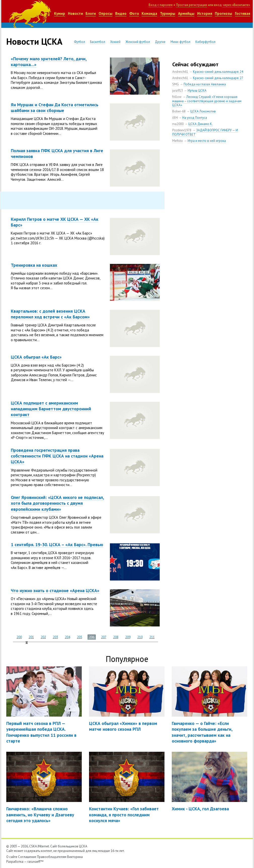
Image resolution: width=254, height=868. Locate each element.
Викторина (75, 857)
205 (80, 637)
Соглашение (27, 857)
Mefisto (178, 141)
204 (68, 637)
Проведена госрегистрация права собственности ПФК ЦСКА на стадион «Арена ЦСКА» (57, 456)
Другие (160, 42)
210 (140, 637)
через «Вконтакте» (236, 5)
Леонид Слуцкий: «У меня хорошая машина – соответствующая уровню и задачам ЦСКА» (207, 101)
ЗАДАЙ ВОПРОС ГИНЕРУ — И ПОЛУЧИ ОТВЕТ (205, 132)
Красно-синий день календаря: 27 (218, 78)
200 (19, 637)
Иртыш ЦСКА (197, 91)
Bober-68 (179, 111)
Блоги (91, 13)
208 (116, 637)
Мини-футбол (180, 42)
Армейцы (186, 13)
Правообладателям (52, 857)
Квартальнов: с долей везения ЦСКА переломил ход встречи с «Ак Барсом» (50, 314)
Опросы (105, 13)
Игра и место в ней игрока (207, 141)
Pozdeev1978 (182, 130)
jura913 (178, 91)
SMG (176, 84)
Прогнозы (223, 13)
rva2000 (178, 124)
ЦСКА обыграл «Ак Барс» (36, 357)
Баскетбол (98, 42)
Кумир (60, 13)
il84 (175, 118)
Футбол (79, 42)
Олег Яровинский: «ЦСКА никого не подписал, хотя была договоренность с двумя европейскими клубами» (57, 503)
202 (43, 637)
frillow (177, 97)
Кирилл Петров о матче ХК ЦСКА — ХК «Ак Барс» (55, 222)
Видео (121, 13)
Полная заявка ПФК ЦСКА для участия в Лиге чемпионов (57, 153)
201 (31, 637)
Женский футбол (138, 42)
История (205, 13)
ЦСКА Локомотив (203, 111)
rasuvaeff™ (35, 862)
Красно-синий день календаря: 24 (218, 72)
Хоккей (115, 42)
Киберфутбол (205, 42)
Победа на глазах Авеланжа (205, 84)
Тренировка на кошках (34, 265)
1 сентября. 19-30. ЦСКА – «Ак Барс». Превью (57, 544)
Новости (75, 13)
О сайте (12, 857)
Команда (149, 13)
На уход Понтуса (195, 118)
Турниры (168, 13)
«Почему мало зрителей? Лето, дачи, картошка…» (49, 62)
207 (104, 637)
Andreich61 (180, 72)
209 (128, 637)
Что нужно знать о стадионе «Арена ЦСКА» (55, 590)
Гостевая (243, 13)
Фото (134, 13)
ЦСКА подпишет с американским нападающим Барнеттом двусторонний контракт (51, 409)
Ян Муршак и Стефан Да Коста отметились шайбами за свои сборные (55, 107)
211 (152, 637)
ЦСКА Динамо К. (201, 124)
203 (55, 637)
